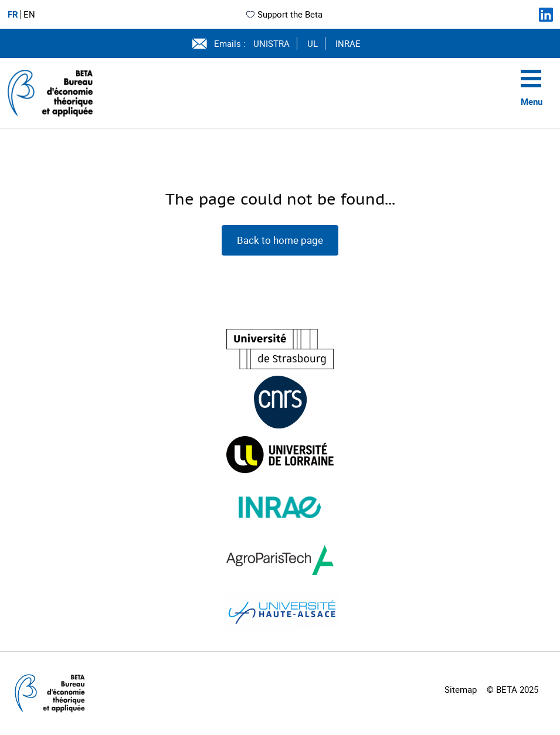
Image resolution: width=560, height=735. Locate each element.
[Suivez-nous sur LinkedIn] (546, 15)
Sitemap (461, 689)
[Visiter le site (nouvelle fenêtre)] (280, 349)
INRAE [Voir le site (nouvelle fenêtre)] (348, 43)
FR (13, 14)
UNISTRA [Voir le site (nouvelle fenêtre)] (271, 43)
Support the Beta (284, 14)
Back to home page (280, 240)
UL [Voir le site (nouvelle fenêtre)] (313, 43)
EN (29, 14)
